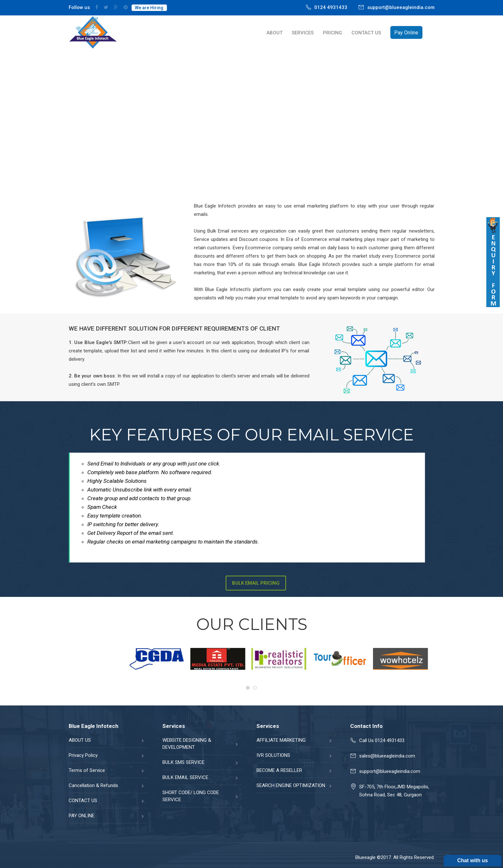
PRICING (333, 33)
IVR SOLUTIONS (273, 755)
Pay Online (406, 33)
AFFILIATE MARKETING (281, 740)
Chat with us (472, 860)
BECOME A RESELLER (279, 770)
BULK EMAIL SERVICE (185, 777)
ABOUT (274, 33)
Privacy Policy (83, 755)
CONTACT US (366, 33)
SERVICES (303, 33)
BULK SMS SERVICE (183, 762)
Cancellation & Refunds (93, 785)
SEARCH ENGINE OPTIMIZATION (291, 785)
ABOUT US (80, 740)
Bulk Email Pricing (256, 583)
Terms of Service (87, 770)
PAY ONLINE (82, 816)
